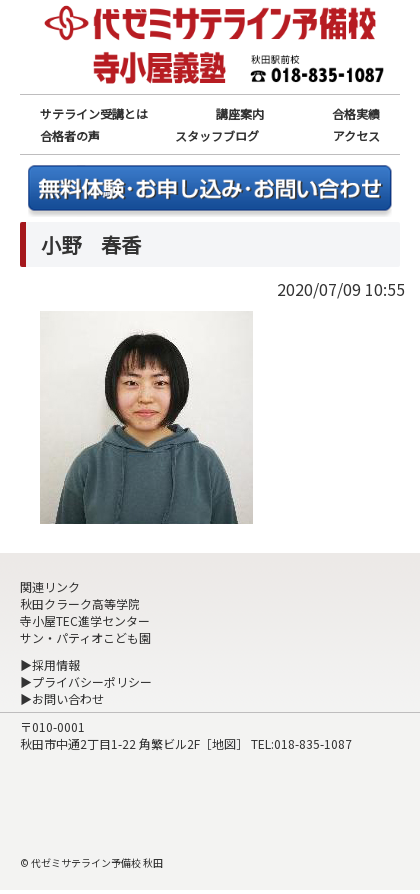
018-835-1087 (313, 743)
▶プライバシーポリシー (86, 681)
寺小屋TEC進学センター (85, 620)
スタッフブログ (217, 135)
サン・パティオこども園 (85, 637)
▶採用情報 (50, 664)
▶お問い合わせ (62, 698)
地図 (224, 743)
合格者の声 (70, 135)
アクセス (356, 135)
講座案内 (240, 113)
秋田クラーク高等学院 (80, 603)
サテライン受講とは (94, 113)
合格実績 (356, 113)
